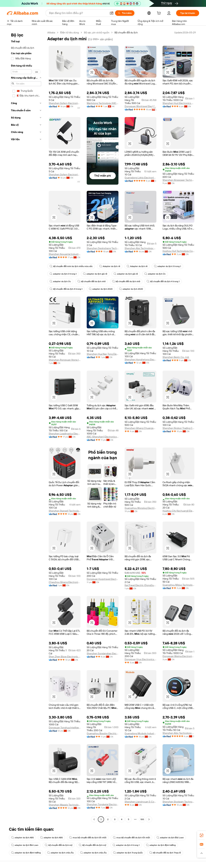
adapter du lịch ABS (22, 838)
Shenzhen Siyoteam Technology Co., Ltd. (178, 802)
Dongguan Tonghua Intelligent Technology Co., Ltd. (65, 728)
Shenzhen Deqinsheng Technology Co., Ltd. (103, 248)
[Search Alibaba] (78, 13)
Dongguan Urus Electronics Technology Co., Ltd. (141, 659)
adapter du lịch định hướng (161, 845)
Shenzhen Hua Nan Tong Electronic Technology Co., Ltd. (103, 354)
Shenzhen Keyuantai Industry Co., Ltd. (65, 254)
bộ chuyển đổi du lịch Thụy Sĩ (165, 853)
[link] (202, 835)
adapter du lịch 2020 (101, 289)
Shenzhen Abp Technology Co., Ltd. (141, 248)
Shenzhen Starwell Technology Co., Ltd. (65, 511)
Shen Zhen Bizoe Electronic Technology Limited (65, 657)
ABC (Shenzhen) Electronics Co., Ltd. (103, 437)
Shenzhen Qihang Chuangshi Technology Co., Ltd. (141, 428)
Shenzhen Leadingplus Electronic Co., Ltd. (65, 434)
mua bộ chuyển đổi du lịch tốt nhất (88, 838)
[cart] (159, 14)
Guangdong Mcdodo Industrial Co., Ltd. (141, 733)
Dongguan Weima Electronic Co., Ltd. (178, 656)
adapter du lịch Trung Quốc (128, 853)
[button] (112, 13)
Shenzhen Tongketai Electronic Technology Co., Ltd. (103, 804)
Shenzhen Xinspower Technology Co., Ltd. (178, 180)
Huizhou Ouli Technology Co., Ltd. (178, 251)
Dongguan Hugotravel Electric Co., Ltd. (103, 579)
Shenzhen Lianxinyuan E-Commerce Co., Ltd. (141, 802)
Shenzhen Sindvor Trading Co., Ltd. (178, 428)
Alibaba (51, 32)
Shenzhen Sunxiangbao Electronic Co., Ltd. (103, 653)
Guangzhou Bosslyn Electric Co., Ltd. (103, 733)
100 (142, 819)
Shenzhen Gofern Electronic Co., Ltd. (65, 103)
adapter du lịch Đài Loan (170, 838)
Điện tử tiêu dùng (70, 32)
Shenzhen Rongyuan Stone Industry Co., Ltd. (65, 360)
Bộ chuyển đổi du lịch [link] (126, 32)
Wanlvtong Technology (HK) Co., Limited (103, 103)
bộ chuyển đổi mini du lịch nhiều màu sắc (71, 266)
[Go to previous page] (94, 819)
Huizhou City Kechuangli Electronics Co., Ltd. (178, 511)
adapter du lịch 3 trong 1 (167, 266)
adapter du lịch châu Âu (60, 853)
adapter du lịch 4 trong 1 (126, 845)
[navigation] (26, 426)
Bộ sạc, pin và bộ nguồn (97, 32)
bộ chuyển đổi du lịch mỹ (58, 845)
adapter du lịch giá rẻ (95, 274)
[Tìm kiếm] (125, 13)
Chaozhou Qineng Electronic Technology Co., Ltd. (65, 582)
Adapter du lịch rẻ (110, 266)
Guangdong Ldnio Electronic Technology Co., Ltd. (141, 178)
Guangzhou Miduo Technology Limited (178, 585)
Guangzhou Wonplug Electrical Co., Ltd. (141, 508)
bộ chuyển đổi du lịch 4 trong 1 (163, 281)
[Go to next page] (149, 819)
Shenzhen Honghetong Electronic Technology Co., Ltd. (141, 359)
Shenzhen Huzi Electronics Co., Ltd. (178, 103)
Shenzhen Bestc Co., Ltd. (176, 357)
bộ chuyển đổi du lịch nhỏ (91, 281)
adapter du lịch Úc (155, 274)
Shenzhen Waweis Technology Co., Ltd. (65, 805)
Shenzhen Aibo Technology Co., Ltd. (178, 733)
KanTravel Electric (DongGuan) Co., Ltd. (141, 585)
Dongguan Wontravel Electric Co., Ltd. (141, 106)
